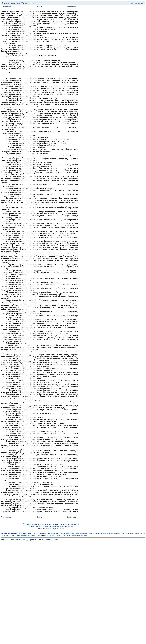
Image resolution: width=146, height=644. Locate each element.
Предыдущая (6, 7)
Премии (35, 634)
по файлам (32, 641)
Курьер (56, 634)
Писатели (63, 634)
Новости (43, 634)
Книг (56, 641)
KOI (136, 3)
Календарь (89, 634)
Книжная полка (28, 3)
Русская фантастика (11, 3)
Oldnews (50, 634)
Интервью (129, 634)
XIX (135, 634)
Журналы (142, 634)
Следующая (72, 7)
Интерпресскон (54, 636)
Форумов (41, 641)
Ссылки (97, 634)
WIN (132, 3)
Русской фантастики (19, 641)
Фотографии (105, 634)
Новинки (4, 641)
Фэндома (49, 641)
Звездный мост (73, 636)
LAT (142, 3)
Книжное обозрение (28, 636)
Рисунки (121, 634)
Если (5, 636)
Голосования (80, 634)
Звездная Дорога (14, 636)
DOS (139, 3)
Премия (64, 636)
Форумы (114, 634)
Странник (84, 636)
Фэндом (71, 634)
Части (39, 7)
